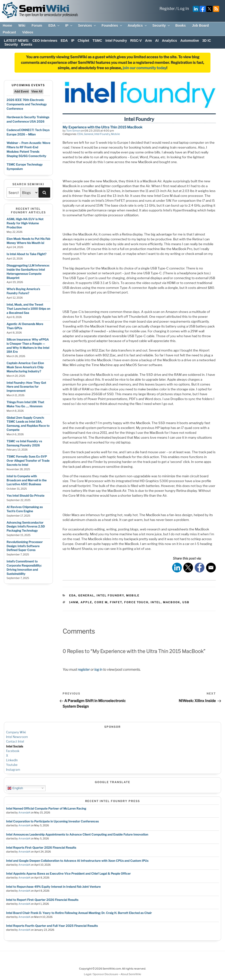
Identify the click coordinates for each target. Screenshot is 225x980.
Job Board (200, 25)
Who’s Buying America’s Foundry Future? (23, 291)
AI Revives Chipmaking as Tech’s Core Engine (25, 509)
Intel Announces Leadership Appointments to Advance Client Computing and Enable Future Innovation (77, 834)
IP (69, 25)
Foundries (112, 25)
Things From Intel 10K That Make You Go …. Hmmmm (25, 404)
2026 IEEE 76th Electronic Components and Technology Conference (27, 104)
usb (186, 602)
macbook (172, 602)
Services (87, 25)
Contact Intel (15, 741)
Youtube (12, 765)
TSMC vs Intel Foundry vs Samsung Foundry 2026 (24, 443)
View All (37, 92)
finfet (116, 602)
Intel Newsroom (17, 737)
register (84, 669)
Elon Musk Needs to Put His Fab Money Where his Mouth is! (28, 241)
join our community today (145, 68)
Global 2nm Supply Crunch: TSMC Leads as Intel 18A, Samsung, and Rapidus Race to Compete (28, 424)
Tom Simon (73, 131)
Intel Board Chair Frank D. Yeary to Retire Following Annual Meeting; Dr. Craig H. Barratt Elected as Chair (79, 913)
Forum (37, 25)
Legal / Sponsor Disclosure (101, 974)
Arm (148, 41)
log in (98, 669)
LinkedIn (12, 760)
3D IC (207, 41)
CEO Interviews (45, 41)
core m (101, 602)
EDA (54, 25)
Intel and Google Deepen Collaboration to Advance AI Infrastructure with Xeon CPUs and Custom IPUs (77, 861)
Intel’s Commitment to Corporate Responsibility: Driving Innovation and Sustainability (24, 567)
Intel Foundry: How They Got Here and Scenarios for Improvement (26, 387)
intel (156, 602)
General (89, 134)
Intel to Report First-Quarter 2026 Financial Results (42, 900)
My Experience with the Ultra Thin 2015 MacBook (102, 127)
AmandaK (24, 813)
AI (157, 41)
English (15, 788)
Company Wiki (16, 732)
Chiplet (83, 41)
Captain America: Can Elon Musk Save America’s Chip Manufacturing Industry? (25, 367)
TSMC (97, 41)
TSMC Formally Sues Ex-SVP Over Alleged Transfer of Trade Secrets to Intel (28, 461)
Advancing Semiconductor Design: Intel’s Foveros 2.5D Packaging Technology (26, 527)
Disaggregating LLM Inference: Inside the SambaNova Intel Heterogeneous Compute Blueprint (28, 272)
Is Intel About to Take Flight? (26, 254)
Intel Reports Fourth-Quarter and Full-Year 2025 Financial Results (52, 926)
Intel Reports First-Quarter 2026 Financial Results (41, 848)
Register (167, 9)
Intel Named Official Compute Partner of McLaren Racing (46, 808)
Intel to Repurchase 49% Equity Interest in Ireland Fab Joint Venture (53, 887)
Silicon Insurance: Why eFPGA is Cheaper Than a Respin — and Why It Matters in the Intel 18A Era (28, 346)
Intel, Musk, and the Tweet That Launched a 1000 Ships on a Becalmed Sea (28, 309)
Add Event (21, 92)
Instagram (13, 770)
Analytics (137, 25)
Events (27, 44)
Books (181, 25)
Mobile (115, 134)
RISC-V (136, 41)
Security (161, 25)
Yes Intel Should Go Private (25, 496)
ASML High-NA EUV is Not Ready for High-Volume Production (25, 223)
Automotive (190, 41)
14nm (74, 602)
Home (7, 25)
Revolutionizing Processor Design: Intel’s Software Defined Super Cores (25, 546)
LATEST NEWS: (16, 41)
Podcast (9, 32)
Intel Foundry (116, 41)
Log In (183, 9)
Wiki (22, 25)
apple (86, 602)
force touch (136, 602)
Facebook (13, 751)
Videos (28, 32)
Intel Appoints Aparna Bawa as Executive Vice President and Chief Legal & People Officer (68, 874)
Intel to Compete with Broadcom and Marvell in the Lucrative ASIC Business (27, 480)
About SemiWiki (131, 974)
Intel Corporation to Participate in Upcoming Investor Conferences (52, 821)
